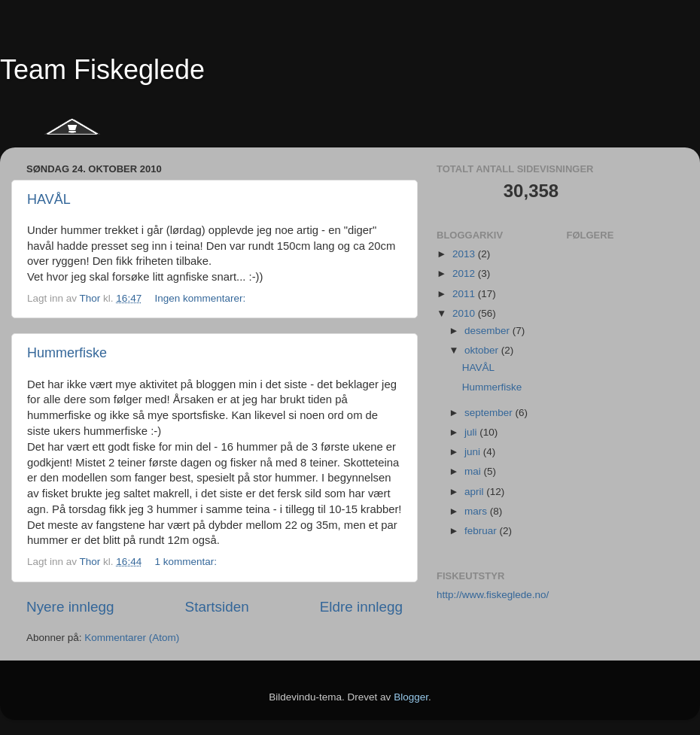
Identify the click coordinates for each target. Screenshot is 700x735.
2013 (465, 254)
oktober (483, 350)
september (490, 413)
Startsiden (217, 607)
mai (474, 471)
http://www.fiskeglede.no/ (493, 595)
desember (488, 331)
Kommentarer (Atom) (132, 638)
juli (472, 432)
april (475, 492)
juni (474, 452)
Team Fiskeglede (102, 70)
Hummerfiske (67, 353)
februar (482, 531)
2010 (465, 313)
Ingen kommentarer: (201, 298)
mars (477, 511)
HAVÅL (49, 199)
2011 (465, 294)
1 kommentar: (187, 562)
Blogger (411, 697)
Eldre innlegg (361, 607)
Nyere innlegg (70, 607)
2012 (465, 273)
